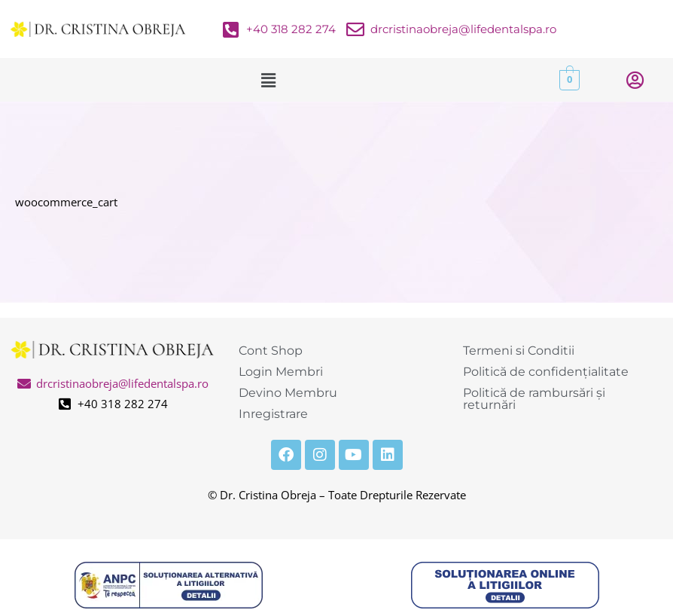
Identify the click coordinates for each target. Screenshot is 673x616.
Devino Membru (288, 393)
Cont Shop (271, 351)
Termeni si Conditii (519, 351)
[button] (268, 80)
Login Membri (281, 372)
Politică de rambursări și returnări (534, 399)
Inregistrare (273, 414)
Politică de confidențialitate (546, 372)
